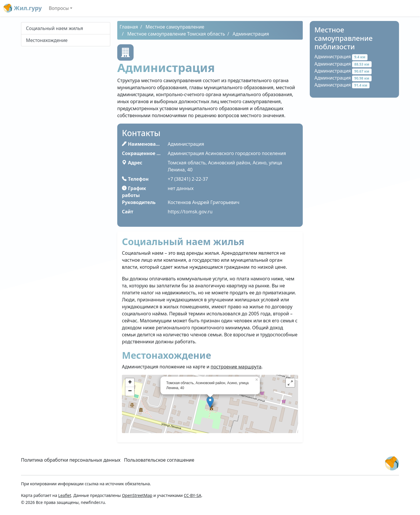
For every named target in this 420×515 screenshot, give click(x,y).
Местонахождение (47, 40)
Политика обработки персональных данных (71, 460)
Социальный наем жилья (55, 28)
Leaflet (65, 495)
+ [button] (130, 383)
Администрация (341, 57)
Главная (129, 27)
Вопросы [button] (59, 8)
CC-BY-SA (192, 495)
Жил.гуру (23, 8)
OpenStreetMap (137, 495)
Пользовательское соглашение (159, 460)
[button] (290, 383)
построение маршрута (236, 367)
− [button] (130, 391)
